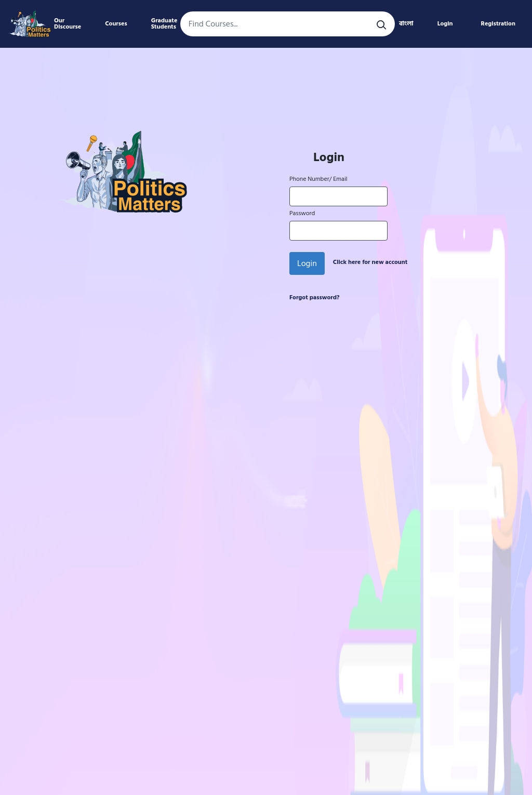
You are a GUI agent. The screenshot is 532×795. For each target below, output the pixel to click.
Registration (498, 24)
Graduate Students (164, 24)
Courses (116, 24)
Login (445, 24)
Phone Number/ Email (318, 179)
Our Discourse (68, 24)
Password (302, 214)
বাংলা (406, 24)
